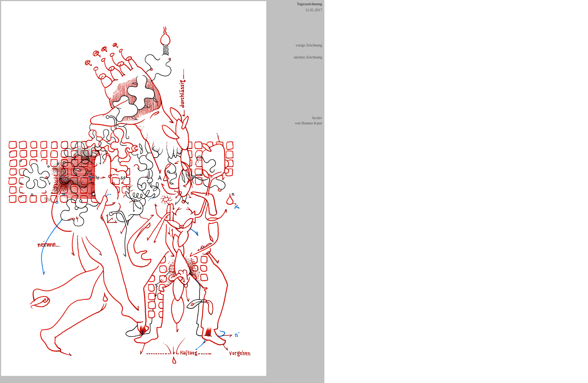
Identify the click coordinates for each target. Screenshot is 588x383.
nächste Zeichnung (308, 57)
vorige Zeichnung (309, 45)
